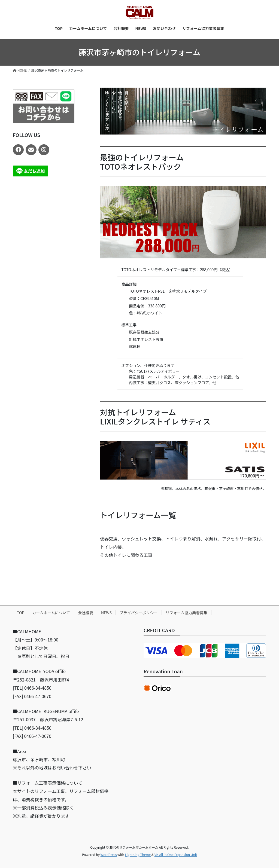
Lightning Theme (138, 855)
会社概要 (86, 613)
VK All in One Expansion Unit (176, 855)
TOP (21, 613)
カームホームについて (51, 613)
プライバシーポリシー (139, 613)
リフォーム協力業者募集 (187, 613)
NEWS (106, 613)
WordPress (109, 855)
